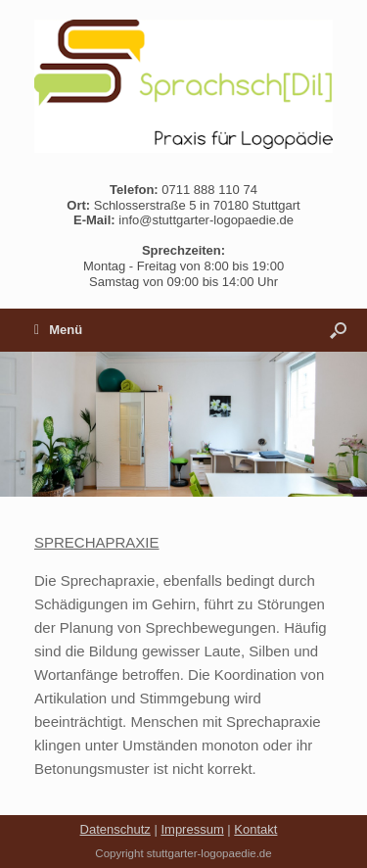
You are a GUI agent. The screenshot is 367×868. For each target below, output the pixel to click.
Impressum (192, 829)
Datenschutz (115, 829)
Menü (58, 330)
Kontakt (255, 829)
